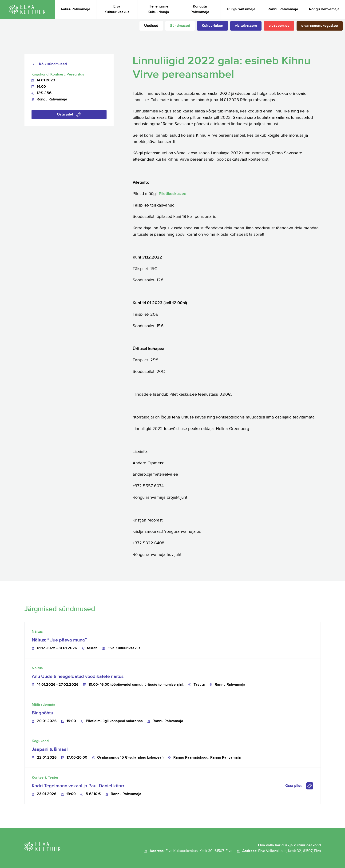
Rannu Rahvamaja (283, 9)
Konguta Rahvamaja (200, 9)
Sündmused (180, 26)
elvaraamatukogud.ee (320, 26)
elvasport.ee (279, 26)
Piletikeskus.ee (172, 194)
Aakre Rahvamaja (75, 9)
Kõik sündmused (53, 64)
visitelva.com (246, 26)
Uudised (151, 26)
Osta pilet (65, 114)
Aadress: (191, 851)
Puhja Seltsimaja (241, 9)
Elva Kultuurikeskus (117, 9)
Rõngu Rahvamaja (324, 9)
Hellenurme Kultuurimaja (158, 9)
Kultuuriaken (212, 26)
